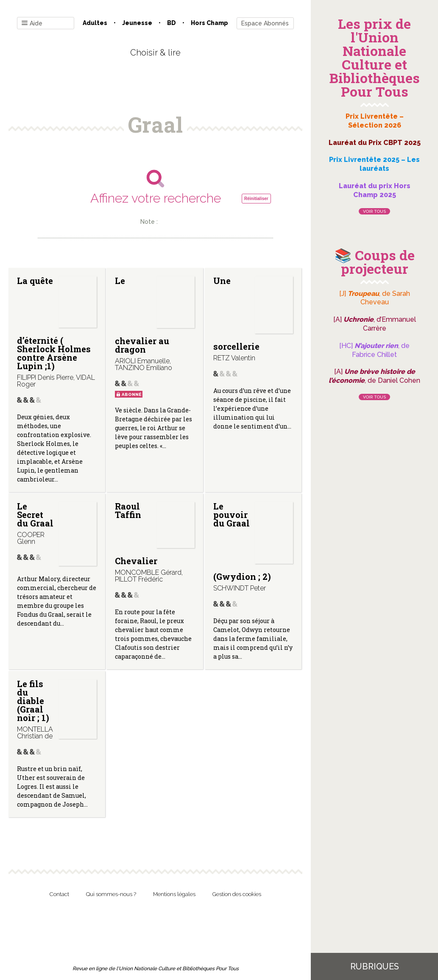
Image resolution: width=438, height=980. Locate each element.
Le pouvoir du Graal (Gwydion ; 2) (242, 541)
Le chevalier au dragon (142, 315)
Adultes (95, 23)
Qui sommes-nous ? (111, 894)
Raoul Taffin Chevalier (136, 533)
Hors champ (209, 23)
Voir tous (374, 211)
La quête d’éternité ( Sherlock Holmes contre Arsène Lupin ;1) (54, 323)
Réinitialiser (256, 199)
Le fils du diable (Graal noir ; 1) (33, 701)
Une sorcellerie (236, 313)
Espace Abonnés (265, 23)
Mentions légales (174, 894)
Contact (59, 894)
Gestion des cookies (237, 894)
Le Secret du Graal (35, 515)
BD (172, 23)
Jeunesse (137, 23)
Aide (32, 24)
